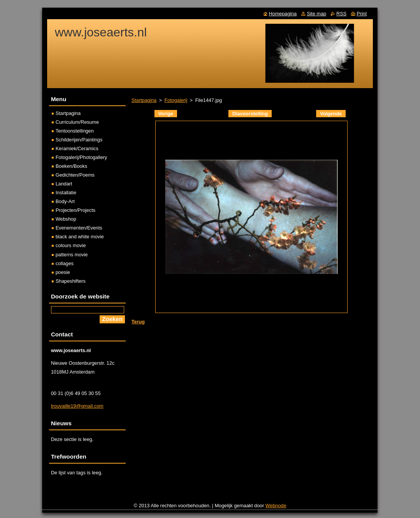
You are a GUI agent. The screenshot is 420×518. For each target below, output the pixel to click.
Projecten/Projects (75, 210)
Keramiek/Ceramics (77, 148)
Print (362, 14)
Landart (64, 184)
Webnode (276, 506)
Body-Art (65, 201)
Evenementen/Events (79, 228)
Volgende (331, 114)
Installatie (66, 193)
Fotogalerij (176, 100)
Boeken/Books (71, 166)
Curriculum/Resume (77, 122)
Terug (138, 322)
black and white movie (80, 237)
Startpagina (144, 100)
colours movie (71, 245)
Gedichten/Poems (75, 175)
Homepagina (283, 14)
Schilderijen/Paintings (79, 140)
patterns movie (72, 255)
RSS (341, 14)
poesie (63, 272)
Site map (317, 14)
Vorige (166, 114)
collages (65, 263)
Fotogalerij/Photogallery (81, 157)
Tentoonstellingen (75, 131)
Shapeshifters (71, 281)
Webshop (66, 219)
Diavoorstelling (250, 114)
